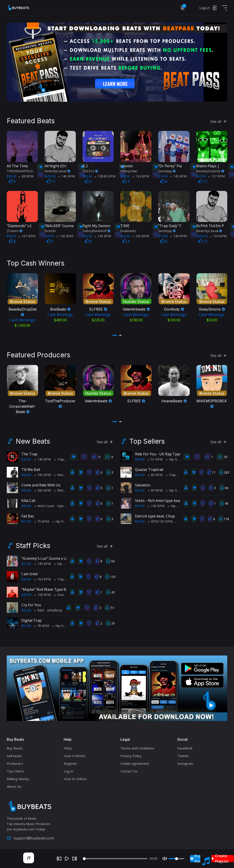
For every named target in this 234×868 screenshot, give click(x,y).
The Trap (29, 452)
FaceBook (185, 746)
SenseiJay (167, 170)
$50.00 (26, 473)
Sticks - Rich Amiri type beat (158, 499)
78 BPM (42, 624)
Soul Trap (63, 593)
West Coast (64, 473)
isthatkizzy (55, 608)
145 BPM (178, 175)
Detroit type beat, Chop (155, 514)
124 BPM (141, 175)
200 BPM (43, 489)
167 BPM (27, 235)
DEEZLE (90, 170)
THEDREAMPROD (20, 170)
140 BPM (67, 175)
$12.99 (26, 562)
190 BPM (43, 473)
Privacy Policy (131, 754)
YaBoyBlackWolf (96, 230)
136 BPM (65, 235)
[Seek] (115, 859)
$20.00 (140, 520)
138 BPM (178, 235)
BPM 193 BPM (160, 520)
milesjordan (129, 170)
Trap (59, 457)
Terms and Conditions (137, 746)
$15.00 (26, 520)
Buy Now (196, 859)
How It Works (74, 754)
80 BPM (155, 473)
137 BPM (216, 175)
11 (51, 180)
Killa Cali (28, 499)
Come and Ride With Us (41, 483)
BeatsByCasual (57, 170)
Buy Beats (15, 746)
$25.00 (26, 457)
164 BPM (43, 577)
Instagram (185, 762)
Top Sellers (147, 439)
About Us (14, 785)
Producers (15, 762)
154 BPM (218, 235)
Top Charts (15, 769)
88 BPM (26, 175)
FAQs (68, 746)
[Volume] (176, 859)
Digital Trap (31, 619)
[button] (115, 334)
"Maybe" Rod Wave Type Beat (46, 588)
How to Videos (75, 777)
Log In (69, 769)
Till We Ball (31, 468)
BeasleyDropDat (210, 170)
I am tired (29, 572)
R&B (39, 608)
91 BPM (155, 457)
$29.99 (26, 593)
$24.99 (140, 457)
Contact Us (129, 769)
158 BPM (43, 593)
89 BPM (155, 489)
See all (219, 121)
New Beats (33, 439)
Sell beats (14, 754)
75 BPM (42, 520)
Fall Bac (28, 514)
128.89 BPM (105, 175)
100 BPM (141, 235)
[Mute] (165, 859)
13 (203, 240)
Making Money (18, 777)
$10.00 (140, 473)
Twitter (183, 754)
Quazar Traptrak (149, 468)
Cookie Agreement (135, 762)
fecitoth (50, 230)
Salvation (143, 483)
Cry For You (31, 603)
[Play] (67, 859)
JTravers (15, 230)
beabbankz (128, 230)
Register (70, 762)
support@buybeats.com (30, 836)
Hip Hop (60, 520)
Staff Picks (33, 544)
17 (203, 180)
